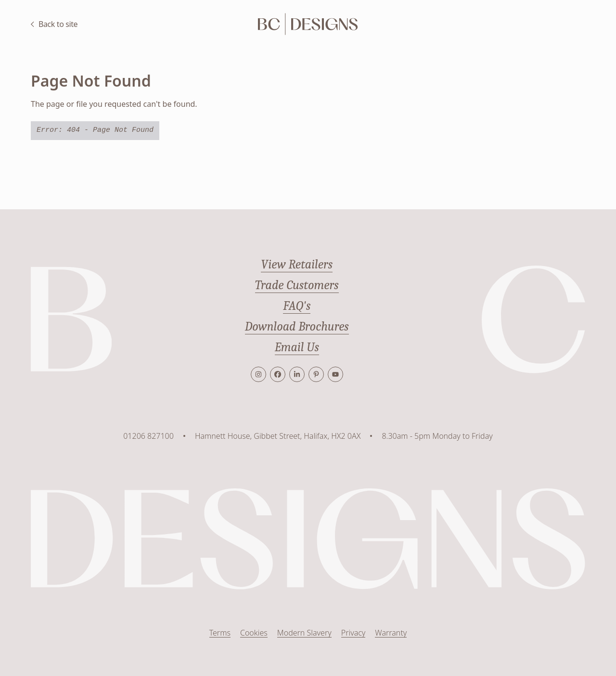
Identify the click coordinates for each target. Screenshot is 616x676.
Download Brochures (297, 327)
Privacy (353, 633)
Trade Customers (297, 285)
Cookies (254, 633)
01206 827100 (148, 436)
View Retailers (297, 265)
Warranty (391, 633)
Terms (220, 633)
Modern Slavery (304, 633)
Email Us (297, 347)
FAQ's (297, 306)
